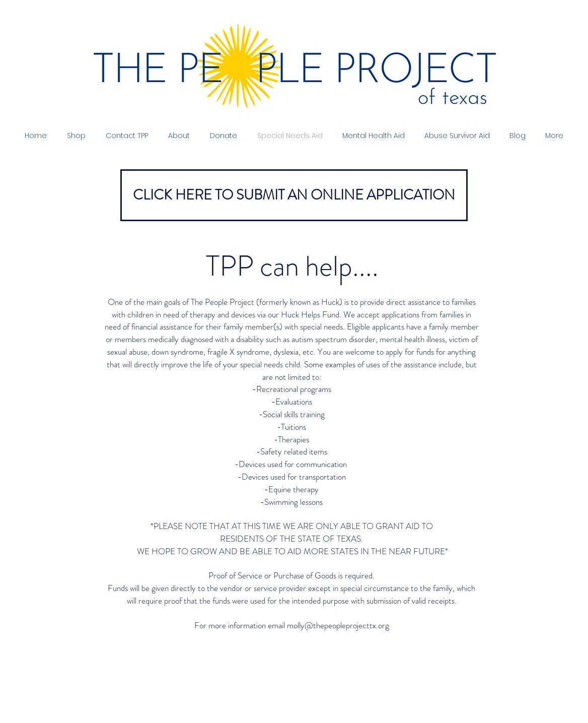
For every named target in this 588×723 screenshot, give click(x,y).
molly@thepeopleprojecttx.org (338, 625)
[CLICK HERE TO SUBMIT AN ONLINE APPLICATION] (294, 195)
